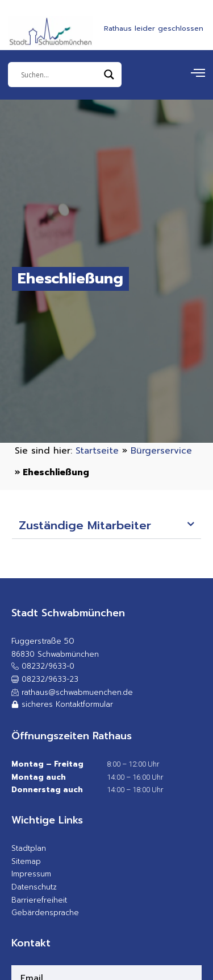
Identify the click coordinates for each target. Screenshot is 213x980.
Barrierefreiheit (39, 900)
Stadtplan (29, 848)
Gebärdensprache (45, 913)
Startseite (97, 450)
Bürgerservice (161, 450)
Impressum (31, 874)
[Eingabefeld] (60, 75)
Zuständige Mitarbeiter (85, 526)
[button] (107, 526)
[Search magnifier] (109, 75)
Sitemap (26, 861)
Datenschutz (34, 887)
